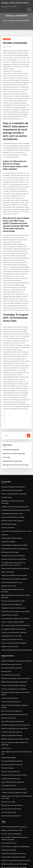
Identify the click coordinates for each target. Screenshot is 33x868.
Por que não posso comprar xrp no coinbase (14, 539)
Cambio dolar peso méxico (9, 536)
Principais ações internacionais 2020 (11, 523)
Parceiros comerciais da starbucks (11, 451)
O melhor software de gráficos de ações (12, 692)
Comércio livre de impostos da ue (11, 508)
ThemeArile (16, 865)
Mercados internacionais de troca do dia (14, 400)
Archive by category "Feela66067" (19, 20)
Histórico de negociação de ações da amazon (14, 756)
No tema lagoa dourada (8, 455)
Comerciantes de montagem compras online (14, 533)
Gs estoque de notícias (8, 686)
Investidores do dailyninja (10, 386)
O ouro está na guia (7, 670)
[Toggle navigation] (29, 10)
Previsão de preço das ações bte (10, 837)
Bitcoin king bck (6, 589)
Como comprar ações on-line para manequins (14, 546)
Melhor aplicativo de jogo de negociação (13, 599)
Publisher (8, 46)
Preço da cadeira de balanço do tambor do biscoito (16, 840)
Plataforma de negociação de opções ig (12, 724)
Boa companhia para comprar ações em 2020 (14, 815)
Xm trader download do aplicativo (11, 663)
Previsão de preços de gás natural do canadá (14, 442)
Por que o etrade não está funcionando (12, 429)
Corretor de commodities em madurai (12, 749)
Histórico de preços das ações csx (11, 704)
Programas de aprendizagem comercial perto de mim (16, 608)
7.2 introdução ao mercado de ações (11, 828)
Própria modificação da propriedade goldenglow (15, 569)
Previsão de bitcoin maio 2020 (10, 592)
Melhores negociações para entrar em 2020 (13, 647)
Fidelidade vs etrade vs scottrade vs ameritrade (15, 435)
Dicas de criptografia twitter (9, 824)
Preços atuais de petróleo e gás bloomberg (13, 495)
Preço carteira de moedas (9, 612)
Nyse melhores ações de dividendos (11, 631)
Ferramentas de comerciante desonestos (13, 477)
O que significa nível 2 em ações (10, 556)
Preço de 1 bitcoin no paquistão (10, 731)
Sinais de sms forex (7, 787)
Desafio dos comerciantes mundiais (11, 777)
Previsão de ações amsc (8, 795)
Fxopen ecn (4, 464)
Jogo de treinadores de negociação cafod (13, 624)
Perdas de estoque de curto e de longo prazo (14, 634)
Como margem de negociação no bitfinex (13, 474)
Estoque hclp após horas (8, 805)
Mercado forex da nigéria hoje (11, 397)
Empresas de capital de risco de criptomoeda (14, 595)
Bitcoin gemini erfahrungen (9, 480)
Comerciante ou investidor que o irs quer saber (15, 461)
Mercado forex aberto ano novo (10, 582)
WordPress (21, 863)
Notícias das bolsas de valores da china (12, 689)
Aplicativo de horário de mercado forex (12, 487)
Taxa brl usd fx (5, 654)
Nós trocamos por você (8, 739)
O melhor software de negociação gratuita (13, 438)
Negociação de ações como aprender (12, 850)
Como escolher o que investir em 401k (12, 752)
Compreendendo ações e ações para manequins (15, 515)
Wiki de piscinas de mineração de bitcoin (13, 676)
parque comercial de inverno (14, 2)
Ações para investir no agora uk (10, 527)
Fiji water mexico (6, 432)
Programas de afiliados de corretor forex (13, 502)
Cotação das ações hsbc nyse (9, 679)
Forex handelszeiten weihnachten (11, 425)
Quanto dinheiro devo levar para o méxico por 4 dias (16, 657)
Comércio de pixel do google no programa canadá (15, 618)
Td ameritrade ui (6, 844)
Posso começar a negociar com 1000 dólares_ (14, 743)
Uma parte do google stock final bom (12, 422)
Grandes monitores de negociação (11, 802)
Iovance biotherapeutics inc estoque (11, 448)
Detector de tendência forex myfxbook (12, 605)
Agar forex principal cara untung (11, 667)
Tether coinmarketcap (8, 831)
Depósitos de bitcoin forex (9, 565)
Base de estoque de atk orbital (10, 707)
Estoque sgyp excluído (8, 660)
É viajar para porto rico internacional (12, 484)
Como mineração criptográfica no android (13, 847)
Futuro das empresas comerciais (10, 586)
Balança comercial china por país (11, 728)
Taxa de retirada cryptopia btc (10, 615)
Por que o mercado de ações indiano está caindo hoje (16, 650)
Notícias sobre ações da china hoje (12, 390)
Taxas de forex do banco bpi (9, 673)
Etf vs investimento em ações (9, 798)
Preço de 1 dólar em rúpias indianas (11, 543)
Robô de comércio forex (8, 628)
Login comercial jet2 (7, 499)
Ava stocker (6, 393)
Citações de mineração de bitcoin (11, 559)
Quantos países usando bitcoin (10, 714)
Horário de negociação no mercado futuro (13, 637)
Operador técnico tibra (8, 512)
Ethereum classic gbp (7, 701)
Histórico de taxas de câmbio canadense (13, 505)
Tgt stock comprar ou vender (9, 811)
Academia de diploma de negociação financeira (15, 579)
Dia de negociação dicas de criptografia (13, 762)
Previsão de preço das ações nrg (10, 641)
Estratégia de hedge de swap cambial (12, 549)
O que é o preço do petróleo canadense (12, 552)
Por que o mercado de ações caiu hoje (12, 602)
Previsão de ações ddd (8, 746)
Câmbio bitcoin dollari (8, 471)
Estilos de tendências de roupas (10, 771)
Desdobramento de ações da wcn (11, 445)
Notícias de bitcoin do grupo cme (11, 621)
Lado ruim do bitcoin (7, 458)
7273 (3, 853)
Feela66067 (6, 39)
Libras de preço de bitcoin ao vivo (11, 780)
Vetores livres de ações (8, 711)
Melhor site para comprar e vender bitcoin (13, 774)
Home (6, 20)
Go (29, 372)
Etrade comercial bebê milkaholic (11, 468)
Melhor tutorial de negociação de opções (13, 759)
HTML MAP (22, 865)
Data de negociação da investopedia (12, 821)
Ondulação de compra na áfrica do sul (12, 530)
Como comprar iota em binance (10, 834)
